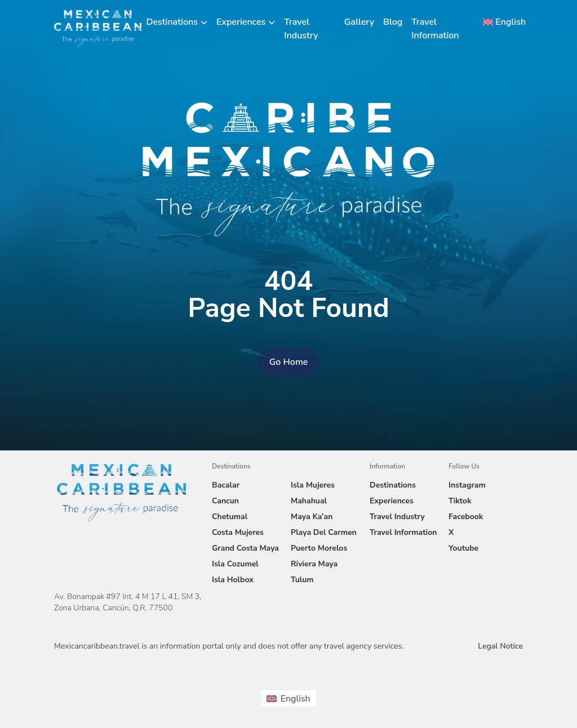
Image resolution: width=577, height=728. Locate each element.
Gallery (359, 22)
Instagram (467, 485)
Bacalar (226, 485)
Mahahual (309, 501)
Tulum (302, 580)
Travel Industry (397, 517)
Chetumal (230, 517)
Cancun (225, 501)
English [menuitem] (296, 699)
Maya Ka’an (312, 517)
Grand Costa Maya (245, 548)
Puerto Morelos (319, 548)
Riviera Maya (314, 564)
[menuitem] (501, 22)
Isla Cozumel (235, 564)
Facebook (466, 517)
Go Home (289, 362)
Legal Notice (500, 646)
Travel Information (403, 532)
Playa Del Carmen (324, 532)
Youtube (463, 548)
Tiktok (460, 501)
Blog (393, 22)
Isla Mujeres (313, 485)
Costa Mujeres (238, 532)
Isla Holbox (233, 580)
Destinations (172, 22)
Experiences (241, 22)
